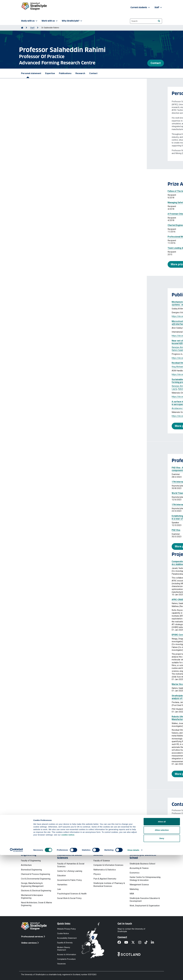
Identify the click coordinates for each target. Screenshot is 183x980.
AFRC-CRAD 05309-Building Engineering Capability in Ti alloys (54, 600)
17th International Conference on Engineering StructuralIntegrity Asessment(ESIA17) (66, 505)
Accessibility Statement (67, 938)
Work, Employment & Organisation (145, 906)
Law (59, 889)
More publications (39, 426)
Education (62, 876)
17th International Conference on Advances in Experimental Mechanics (59, 482)
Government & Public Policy (70, 880)
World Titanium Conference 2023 (41, 493)
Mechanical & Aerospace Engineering (32, 897)
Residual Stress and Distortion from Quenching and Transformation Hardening (63, 363)
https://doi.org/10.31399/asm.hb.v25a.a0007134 (47, 374)
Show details (133, 975)
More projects (37, 774)
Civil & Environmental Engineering (36, 879)
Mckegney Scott (61, 347)
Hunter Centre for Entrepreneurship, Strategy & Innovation (145, 879)
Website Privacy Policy (66, 929)
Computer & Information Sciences (108, 865)
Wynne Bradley (86, 328)
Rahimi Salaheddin (46, 309)
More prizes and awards (39, 264)
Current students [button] (140, 7)
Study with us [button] (29, 21)
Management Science (139, 885)
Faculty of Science (102, 861)
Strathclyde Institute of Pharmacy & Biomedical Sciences (109, 885)
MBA (132, 894)
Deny (162, 963)
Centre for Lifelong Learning (70, 871)
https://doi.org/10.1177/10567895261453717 (45, 336)
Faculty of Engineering (31, 861)
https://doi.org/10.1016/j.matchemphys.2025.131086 (48, 397)
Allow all (162, 947)
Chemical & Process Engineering (35, 874)
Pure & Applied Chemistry (105, 879)
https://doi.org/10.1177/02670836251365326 (45, 416)
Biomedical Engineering (31, 870)
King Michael (104, 347)
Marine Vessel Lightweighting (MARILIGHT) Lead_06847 (52, 684)
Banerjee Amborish (33, 347)
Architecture (26, 865)
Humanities (62, 885)
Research (80, 73)
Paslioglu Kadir (75, 386)
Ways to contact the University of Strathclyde (131, 930)
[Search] (159, 21)
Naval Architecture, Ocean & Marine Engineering (36, 904)
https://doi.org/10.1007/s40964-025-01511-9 (45, 358)
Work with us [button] (50, 21)
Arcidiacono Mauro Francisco (38, 408)
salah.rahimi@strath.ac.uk (42, 821)
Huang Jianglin (62, 309)
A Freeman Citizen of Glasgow (35, 214)
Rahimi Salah (73, 328)
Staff (32, 28)
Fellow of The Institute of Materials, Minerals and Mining (48, 191)
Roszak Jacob (61, 386)
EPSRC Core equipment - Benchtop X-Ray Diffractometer (52, 635)
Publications (65, 73)
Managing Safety (29, 202)
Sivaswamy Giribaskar (79, 309)
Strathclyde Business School (142, 864)
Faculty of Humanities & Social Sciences (71, 865)
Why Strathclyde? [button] (72, 21)
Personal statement (31, 73)
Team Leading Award (31, 248)
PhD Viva (29, 530)
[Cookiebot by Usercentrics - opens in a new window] (16, 975)
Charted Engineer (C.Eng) (33, 225)
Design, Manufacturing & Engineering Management (32, 885)
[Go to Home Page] (22, 28)
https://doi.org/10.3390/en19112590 (41, 316)
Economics (135, 873)
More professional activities (46, 546)
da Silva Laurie (91, 347)
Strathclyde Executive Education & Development (145, 900)
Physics (97, 874)
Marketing (134, 889)
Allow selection (162, 955)
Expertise (50, 73)
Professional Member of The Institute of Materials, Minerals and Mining (55, 237)
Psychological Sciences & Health (72, 894)
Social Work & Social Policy (69, 898)
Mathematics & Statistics (105, 870)
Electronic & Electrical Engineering (36, 891)
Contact (156, 63)
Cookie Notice (63, 934)
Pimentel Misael (76, 347)
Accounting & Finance (139, 868)
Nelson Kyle (48, 386)
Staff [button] (158, 7)
